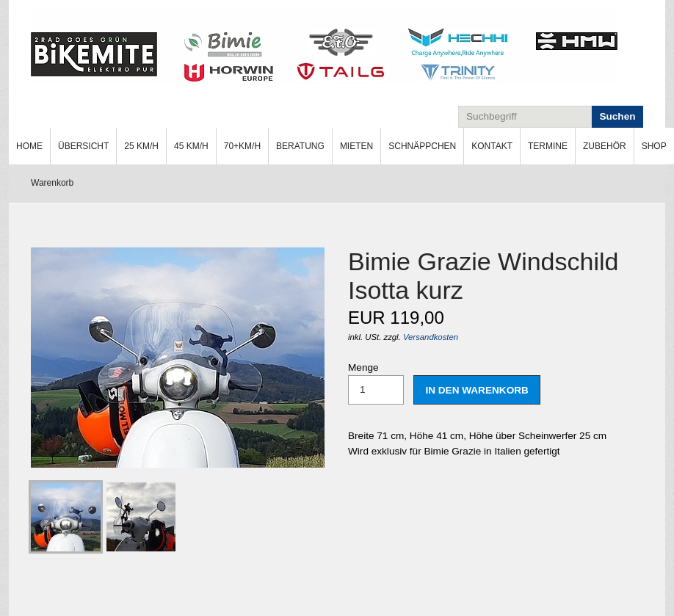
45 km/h (191, 146)
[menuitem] (30, 146)
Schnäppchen (422, 146)
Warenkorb (52, 183)
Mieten (356, 146)
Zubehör (605, 146)
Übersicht (83, 146)
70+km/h (242, 146)
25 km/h (141, 146)
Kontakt (492, 146)
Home (29, 146)
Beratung (300, 146)
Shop (654, 146)
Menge (376, 383)
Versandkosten (431, 337)
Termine (548, 146)
